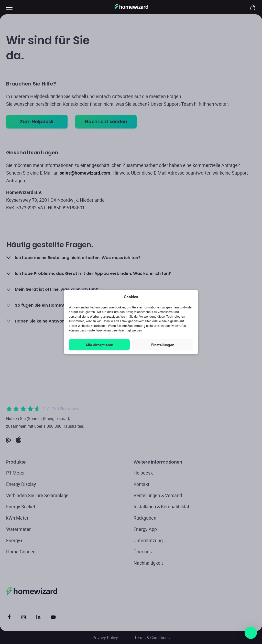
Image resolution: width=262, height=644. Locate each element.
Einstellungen (163, 345)
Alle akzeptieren (99, 345)
